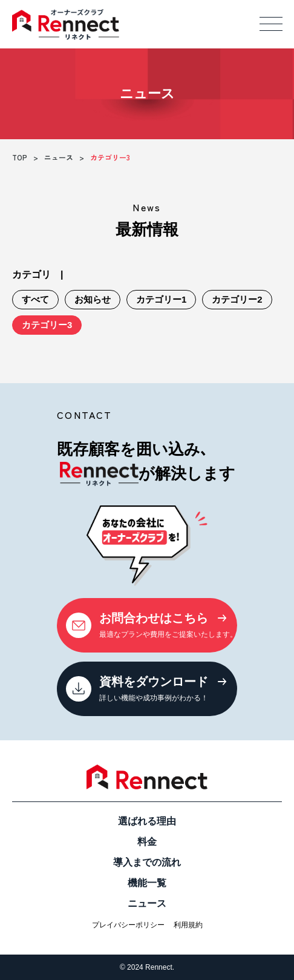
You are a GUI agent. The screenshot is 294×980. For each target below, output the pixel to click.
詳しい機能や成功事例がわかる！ (146, 687)
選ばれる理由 (147, 821)
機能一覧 (147, 883)
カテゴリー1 (161, 299)
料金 (147, 842)
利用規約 (188, 925)
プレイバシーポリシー (128, 925)
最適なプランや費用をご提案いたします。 (152, 624)
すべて (35, 299)
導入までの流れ (147, 862)
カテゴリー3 (47, 325)
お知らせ (93, 299)
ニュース (147, 903)
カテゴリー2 (237, 299)
